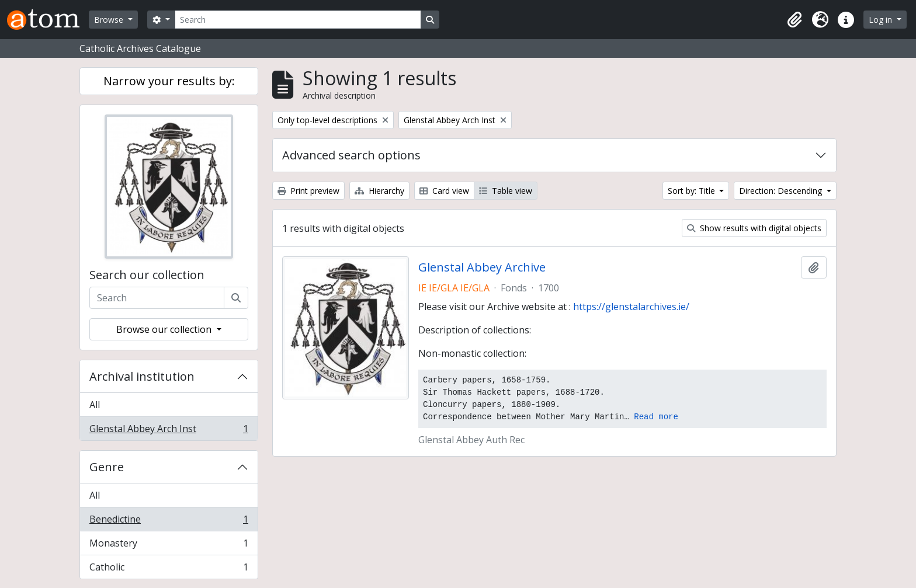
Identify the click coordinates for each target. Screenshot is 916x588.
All (95, 405)
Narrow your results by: (169, 81)
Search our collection (147, 275)
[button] (794, 20)
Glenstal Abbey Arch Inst (169, 431)
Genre (107, 467)
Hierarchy (379, 191)
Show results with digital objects (754, 228)
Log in (882, 20)
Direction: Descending (782, 191)
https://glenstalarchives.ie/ (631, 307)
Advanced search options (351, 155)
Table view (506, 191)
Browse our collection (165, 329)
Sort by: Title (693, 191)
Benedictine (169, 522)
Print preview (308, 191)
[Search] (298, 20)
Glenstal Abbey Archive (482, 267)
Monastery (169, 546)
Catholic (169, 569)
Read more (656, 417)
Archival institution (142, 376)
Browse (110, 20)
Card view (444, 191)
